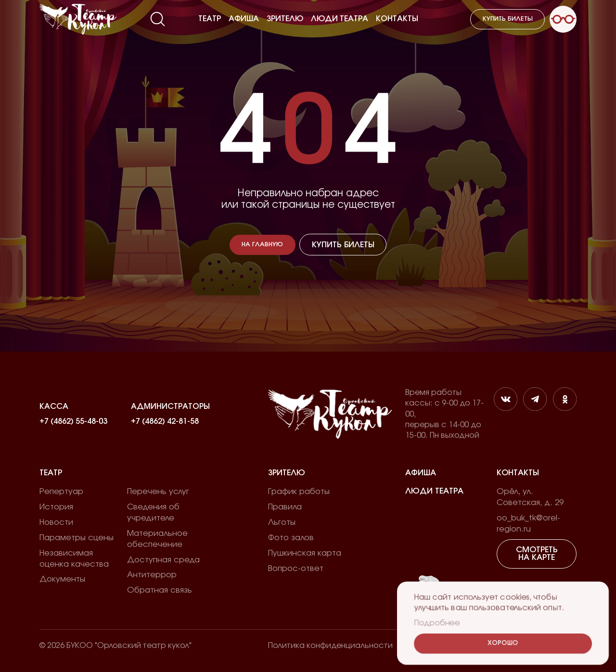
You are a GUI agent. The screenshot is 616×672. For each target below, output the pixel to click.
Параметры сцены (77, 538)
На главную (262, 245)
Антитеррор (152, 575)
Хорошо (503, 643)
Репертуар (61, 492)
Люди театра (340, 19)
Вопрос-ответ (296, 569)
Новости (56, 522)
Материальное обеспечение (157, 539)
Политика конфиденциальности (330, 646)
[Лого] (78, 19)
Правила (285, 507)
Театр (210, 19)
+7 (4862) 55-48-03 (73, 421)
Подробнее (436, 623)
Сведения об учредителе (153, 513)
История (56, 507)
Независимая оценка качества (74, 559)
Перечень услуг (158, 492)
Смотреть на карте (537, 554)
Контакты (397, 19)
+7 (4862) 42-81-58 (165, 421)
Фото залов (291, 538)
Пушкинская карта (305, 553)
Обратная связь (160, 590)
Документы (62, 579)
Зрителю (285, 19)
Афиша (244, 19)
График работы (299, 492)
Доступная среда (163, 560)
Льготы (282, 522)
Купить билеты (508, 19)
